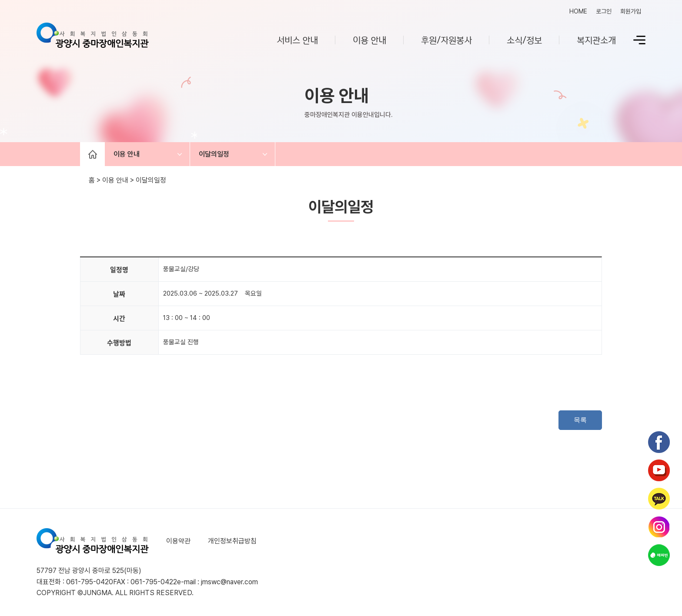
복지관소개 (596, 40)
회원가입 (631, 11)
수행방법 (119, 343)
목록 (580, 420)
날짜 (119, 294)
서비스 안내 (297, 40)
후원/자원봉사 (446, 40)
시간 (119, 318)
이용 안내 (369, 40)
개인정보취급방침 (232, 541)
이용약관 (178, 541)
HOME (578, 11)
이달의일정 (214, 154)
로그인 (604, 11)
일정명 (119, 270)
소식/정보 (524, 40)
